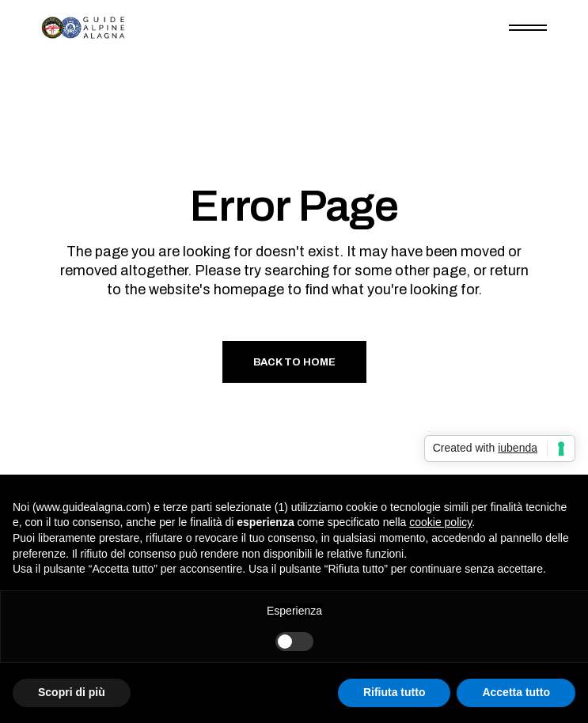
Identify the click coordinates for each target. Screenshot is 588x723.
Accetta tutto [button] (516, 692)
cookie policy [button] (440, 522)
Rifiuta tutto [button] (395, 692)
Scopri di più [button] (72, 692)
